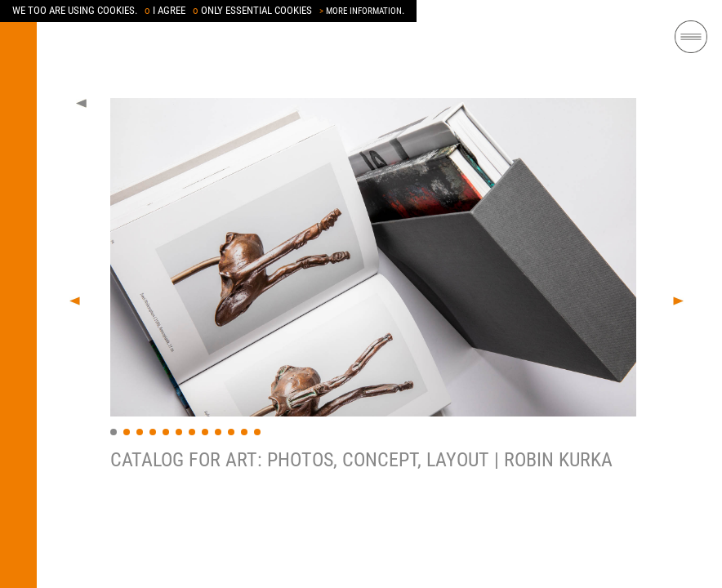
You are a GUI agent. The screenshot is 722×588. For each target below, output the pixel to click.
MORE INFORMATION (361, 11)
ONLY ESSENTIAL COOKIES (252, 10)
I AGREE (165, 10)
